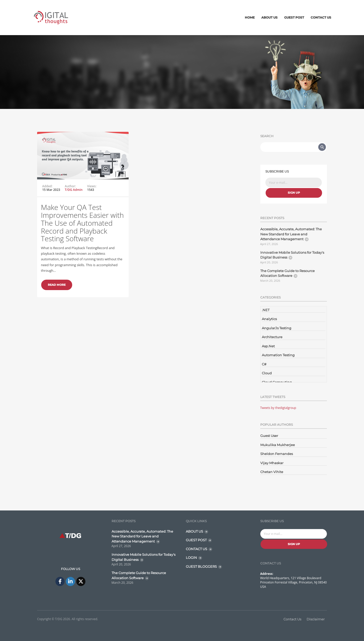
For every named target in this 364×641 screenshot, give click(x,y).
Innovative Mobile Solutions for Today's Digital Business (292, 255)
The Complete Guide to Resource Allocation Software (287, 273)
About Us (269, 17)
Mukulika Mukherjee (278, 445)
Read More (57, 285)
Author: (70, 186)
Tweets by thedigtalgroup (278, 408)
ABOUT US (194, 531)
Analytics (269, 319)
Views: (92, 186)
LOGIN (191, 558)
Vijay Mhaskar (272, 463)
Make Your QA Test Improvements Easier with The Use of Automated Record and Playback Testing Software (82, 223)
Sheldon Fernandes (277, 454)
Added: (47, 186)
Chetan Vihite (272, 472)
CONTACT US (196, 549)
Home (250, 17)
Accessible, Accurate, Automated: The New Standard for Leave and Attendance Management (291, 234)
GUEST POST (196, 540)
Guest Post (294, 17)
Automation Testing (278, 355)
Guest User (269, 436)
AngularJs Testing (277, 328)
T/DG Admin (74, 190)
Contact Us (321, 17)
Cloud (267, 373)
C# (264, 364)
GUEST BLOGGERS (201, 566)
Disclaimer (316, 619)
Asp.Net (268, 346)
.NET (266, 310)
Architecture (272, 337)
